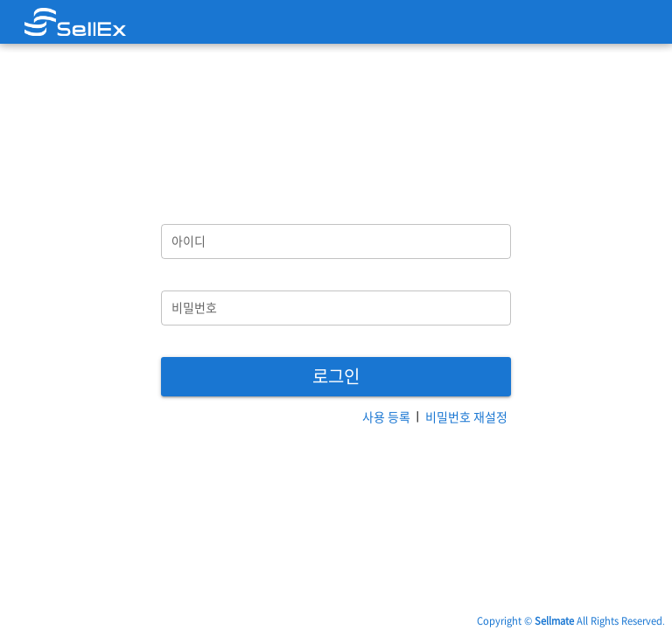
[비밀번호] (336, 308)
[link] (75, 22)
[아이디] (336, 241)
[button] (336, 377)
